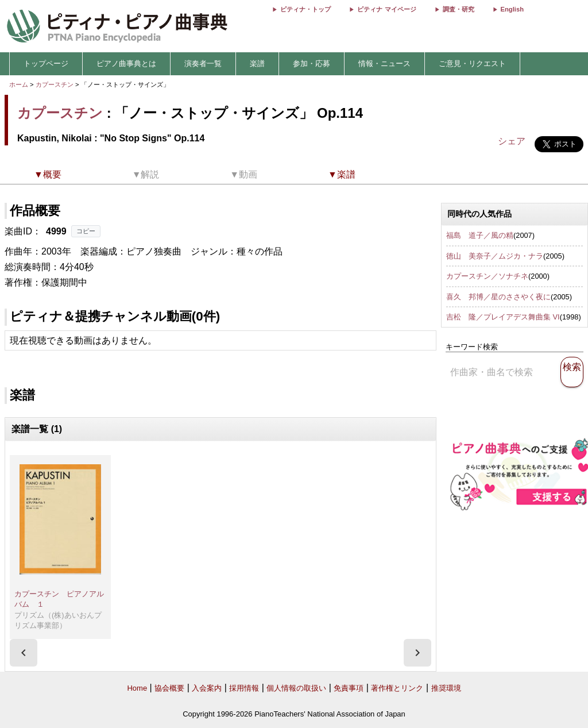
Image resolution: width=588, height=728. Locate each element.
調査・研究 (459, 9)
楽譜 (257, 63)
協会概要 (169, 688)
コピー (86, 231)
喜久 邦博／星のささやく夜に (498, 297)
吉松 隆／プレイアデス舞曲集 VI (503, 317)
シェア (512, 141)
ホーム (19, 84)
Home (137, 688)
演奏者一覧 (203, 63)
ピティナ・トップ (305, 9)
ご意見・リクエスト (472, 63)
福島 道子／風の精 (480, 235)
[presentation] (24, 653)
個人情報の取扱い (296, 688)
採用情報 (244, 688)
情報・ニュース (384, 63)
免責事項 (349, 688)
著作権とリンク (397, 688)
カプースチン (55, 84)
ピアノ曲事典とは (126, 63)
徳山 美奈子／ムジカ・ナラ (495, 256)
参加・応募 (312, 63)
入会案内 (207, 688)
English (512, 9)
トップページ (46, 63)
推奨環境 (446, 688)
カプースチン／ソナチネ (487, 276)
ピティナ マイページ (386, 9)
